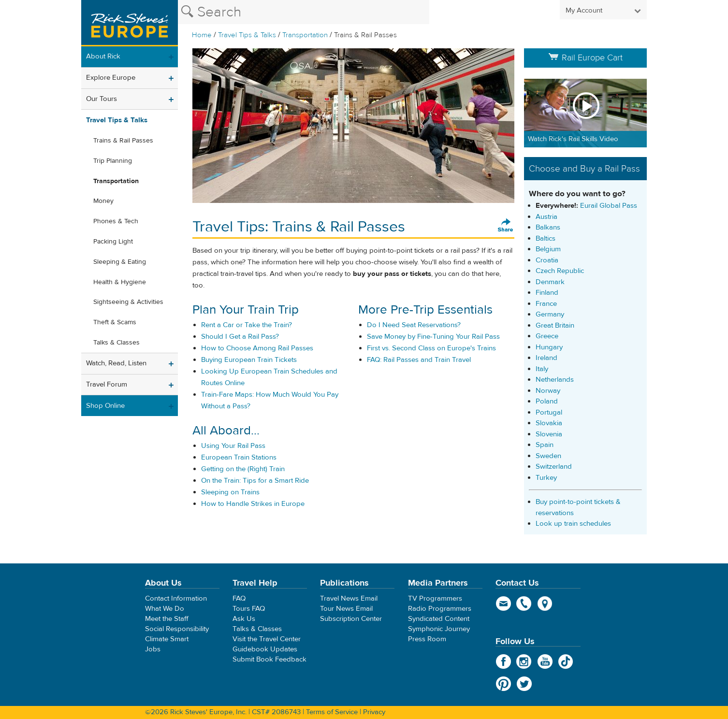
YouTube (545, 661)
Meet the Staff (167, 619)
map (545, 604)
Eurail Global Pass (609, 206)
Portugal (549, 412)
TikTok (566, 661)
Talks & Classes (116, 343)
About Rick (103, 56)
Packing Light (113, 242)
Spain (545, 445)
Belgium (548, 249)
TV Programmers (435, 598)
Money (103, 201)
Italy (542, 369)
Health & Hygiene (120, 282)
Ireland (546, 358)
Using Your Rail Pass (233, 446)
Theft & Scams (115, 322)
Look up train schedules (573, 524)
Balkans (548, 227)
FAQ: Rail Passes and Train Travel (419, 360)
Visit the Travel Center (267, 639)
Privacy (374, 712)
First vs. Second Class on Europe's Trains (431, 348)
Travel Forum (107, 384)
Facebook (503, 661)
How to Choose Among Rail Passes (257, 348)
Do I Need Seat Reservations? (414, 325)
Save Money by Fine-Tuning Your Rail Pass (433, 337)
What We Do (165, 609)
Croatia (547, 260)
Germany (550, 314)
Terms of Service (332, 712)
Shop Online (105, 406)
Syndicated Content (439, 619)
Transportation (305, 35)
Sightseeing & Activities (128, 302)
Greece (547, 336)
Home (202, 35)
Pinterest (503, 684)
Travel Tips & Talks (247, 35)
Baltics (546, 238)
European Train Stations (239, 457)
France (546, 304)
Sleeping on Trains (230, 492)
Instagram (524, 661)
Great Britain (555, 325)
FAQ (239, 598)
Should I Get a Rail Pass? (240, 337)
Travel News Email (349, 598)
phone (524, 604)
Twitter (524, 684)
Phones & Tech (116, 221)
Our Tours (102, 99)
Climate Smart (167, 639)
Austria (546, 217)
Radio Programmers (440, 609)
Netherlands (555, 380)
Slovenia (549, 434)
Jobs (153, 649)
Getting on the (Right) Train (243, 469)
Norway (548, 391)
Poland (547, 401)
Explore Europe (111, 78)
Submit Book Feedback (269, 659)
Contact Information (176, 598)
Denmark (550, 282)
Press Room (427, 639)
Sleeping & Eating (120, 262)
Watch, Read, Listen (116, 363)
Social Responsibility (177, 629)
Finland (547, 293)
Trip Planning (113, 161)
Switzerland (554, 467)
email (503, 604)
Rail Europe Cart (585, 58)
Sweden (548, 456)
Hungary (549, 347)
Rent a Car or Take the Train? (247, 325)
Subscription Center (351, 619)
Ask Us (244, 619)
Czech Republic (560, 271)
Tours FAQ (249, 609)
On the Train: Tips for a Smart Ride (255, 481)
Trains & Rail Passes (123, 141)
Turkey (546, 478)
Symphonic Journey (439, 629)
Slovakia (549, 423)
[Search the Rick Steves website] (304, 12)
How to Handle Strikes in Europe (253, 504)
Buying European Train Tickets (249, 360)
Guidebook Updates (265, 649)
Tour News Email (346, 609)
